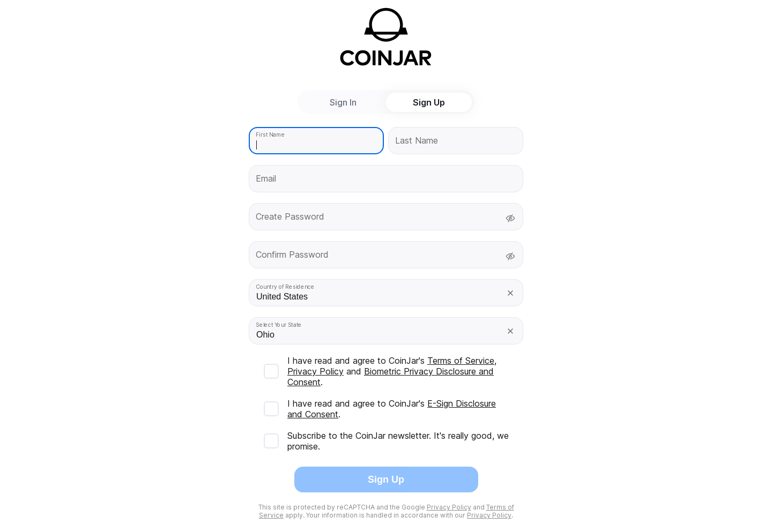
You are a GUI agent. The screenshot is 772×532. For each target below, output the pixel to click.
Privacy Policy (316, 371)
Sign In (343, 102)
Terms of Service (461, 361)
